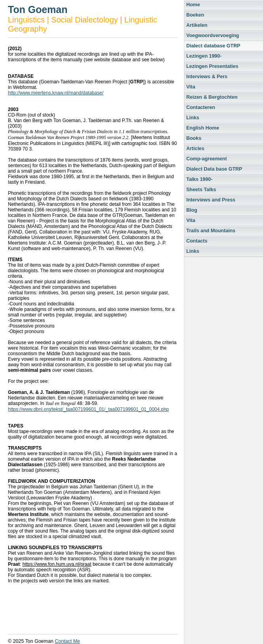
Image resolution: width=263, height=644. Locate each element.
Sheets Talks (201, 190)
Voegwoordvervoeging (213, 36)
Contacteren (201, 107)
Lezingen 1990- (204, 56)
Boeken (195, 15)
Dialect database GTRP (213, 46)
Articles (195, 149)
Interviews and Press (211, 200)
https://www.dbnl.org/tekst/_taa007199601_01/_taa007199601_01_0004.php (88, 409)
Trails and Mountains (211, 231)
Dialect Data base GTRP (214, 169)
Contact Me (67, 641)
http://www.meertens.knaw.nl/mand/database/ (56, 93)
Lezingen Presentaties (212, 66)
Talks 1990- (199, 179)
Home (193, 5)
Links (193, 118)
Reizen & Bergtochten (212, 97)
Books (194, 138)
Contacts (197, 241)
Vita (191, 87)
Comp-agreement (207, 159)
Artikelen (197, 25)
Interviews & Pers (207, 77)
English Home (203, 128)
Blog (192, 210)
